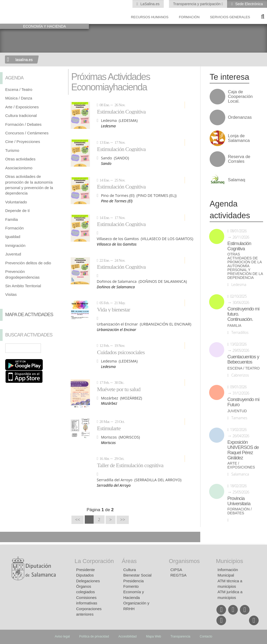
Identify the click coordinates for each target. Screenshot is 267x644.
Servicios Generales (230, 17)
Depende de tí (17, 211)
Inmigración (15, 245)
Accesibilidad (128, 636)
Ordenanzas (240, 117)
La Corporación (94, 561)
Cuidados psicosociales (121, 352)
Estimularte (109, 428)
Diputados (85, 575)
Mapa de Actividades (29, 315)
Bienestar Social (137, 575)
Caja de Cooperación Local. (240, 97)
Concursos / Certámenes (27, 133)
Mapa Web (154, 636)
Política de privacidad (94, 636)
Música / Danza (19, 98)
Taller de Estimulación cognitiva (130, 465)
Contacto (206, 636)
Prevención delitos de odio (28, 263)
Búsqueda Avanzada (55, 348)
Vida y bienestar (114, 309)
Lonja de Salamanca (239, 138)
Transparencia (180, 636)
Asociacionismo (19, 168)
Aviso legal (62, 636)
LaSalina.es (150, 4)
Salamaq (236, 180)
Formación (189, 17)
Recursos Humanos (150, 17)
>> (123, 520)
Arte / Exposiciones (22, 107)
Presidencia (133, 581)
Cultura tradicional (21, 115)
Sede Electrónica (248, 4)
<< (78, 520)
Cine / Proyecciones (23, 142)
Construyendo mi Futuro (243, 402)
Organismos (184, 561)
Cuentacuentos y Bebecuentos (243, 359)
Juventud (13, 254)
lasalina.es (24, 60)
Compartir (7, 537)
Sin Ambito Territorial (23, 286)
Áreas (129, 561)
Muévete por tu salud (119, 389)
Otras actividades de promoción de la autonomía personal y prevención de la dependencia (245, 266)
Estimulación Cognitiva (121, 111)
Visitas (11, 294)
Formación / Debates (23, 124)
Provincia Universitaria (239, 501)
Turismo (12, 150)
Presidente (86, 570)
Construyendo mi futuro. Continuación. (243, 314)
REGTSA (179, 575)
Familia (11, 219)
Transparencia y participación (197, 4)
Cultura (130, 570)
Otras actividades (20, 159)
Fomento (131, 586)
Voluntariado (16, 202)
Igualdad (13, 237)
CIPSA (176, 570)
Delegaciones (88, 581)
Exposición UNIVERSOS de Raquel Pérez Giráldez (243, 450)
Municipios (229, 561)
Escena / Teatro (19, 89)
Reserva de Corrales (239, 159)
